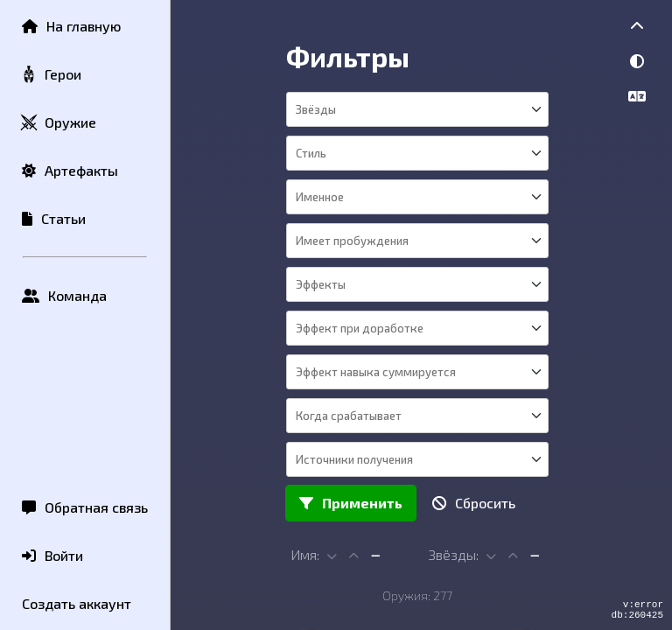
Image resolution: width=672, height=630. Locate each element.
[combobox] (416, 109)
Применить (351, 503)
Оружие (58, 123)
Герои (51, 75)
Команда (64, 295)
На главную (71, 26)
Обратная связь (85, 507)
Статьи (54, 218)
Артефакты (70, 170)
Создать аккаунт (77, 603)
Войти (52, 555)
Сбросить (474, 503)
